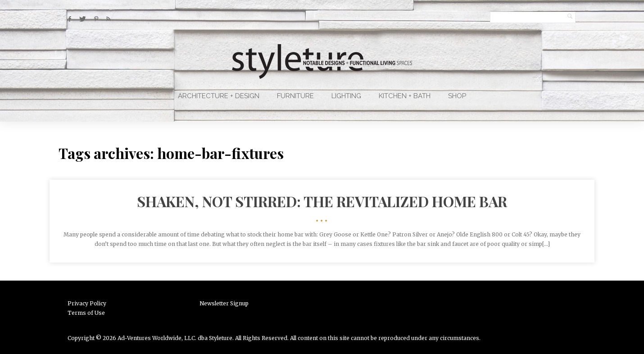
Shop (457, 96)
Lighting (346, 96)
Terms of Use (86, 313)
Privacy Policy (87, 303)
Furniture (295, 96)
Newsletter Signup (224, 303)
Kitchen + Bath (405, 96)
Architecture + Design (219, 96)
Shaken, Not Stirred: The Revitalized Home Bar (322, 201)
